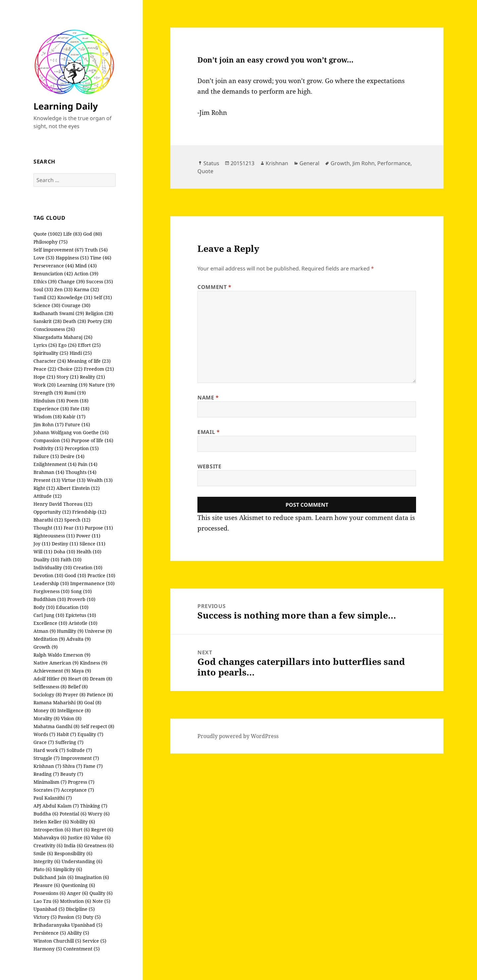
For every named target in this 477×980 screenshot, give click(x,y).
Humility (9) (70, 631)
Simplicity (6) (68, 869)
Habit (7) (66, 734)
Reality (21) (92, 377)
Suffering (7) (69, 742)
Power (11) (88, 536)
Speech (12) (77, 520)
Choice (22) (70, 369)
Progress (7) (81, 782)
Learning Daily (66, 106)
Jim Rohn (364, 163)
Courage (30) (76, 305)
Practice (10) (101, 575)
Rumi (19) (75, 393)
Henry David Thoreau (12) (63, 504)
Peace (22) (45, 369)
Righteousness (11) (54, 536)
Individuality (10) (53, 567)
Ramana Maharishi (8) (58, 702)
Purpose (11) (99, 528)
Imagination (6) (92, 877)
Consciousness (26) (54, 329)
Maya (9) (81, 671)
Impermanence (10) (92, 583)
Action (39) (86, 274)
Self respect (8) (98, 726)
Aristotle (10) (83, 623)
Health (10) (89, 552)
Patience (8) (100, 695)
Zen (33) (63, 289)
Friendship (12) (89, 512)
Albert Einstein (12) (78, 488)
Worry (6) (99, 814)
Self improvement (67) (58, 250)
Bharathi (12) (48, 520)
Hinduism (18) (49, 401)
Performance (394, 163)
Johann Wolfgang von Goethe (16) (71, 432)
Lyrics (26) (45, 345)
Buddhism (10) (50, 599)
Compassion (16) (52, 440)
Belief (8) (78, 687)
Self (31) (103, 297)
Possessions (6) (50, 893)
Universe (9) (98, 631)
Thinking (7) (94, 806)
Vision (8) (71, 718)
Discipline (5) (80, 909)
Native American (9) (56, 663)
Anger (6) (78, 893)
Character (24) (50, 361)
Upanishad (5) (49, 909)
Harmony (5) (48, 949)
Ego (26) (67, 345)
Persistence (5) (50, 933)
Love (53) (44, 258)
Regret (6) (102, 830)
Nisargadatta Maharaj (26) (63, 337)
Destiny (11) (65, 544)
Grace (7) (44, 742)
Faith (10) (71, 560)
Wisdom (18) (48, 417)
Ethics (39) (45, 281)
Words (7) (44, 734)
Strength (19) (48, 393)
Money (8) (45, 710)
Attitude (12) (48, 496)
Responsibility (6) (73, 853)
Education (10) (72, 607)
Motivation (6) (76, 901)
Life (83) (73, 234)
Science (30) (47, 305)
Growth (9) (46, 647)
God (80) (93, 234)
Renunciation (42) (53, 274)
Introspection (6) (52, 830)
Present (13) (47, 480)
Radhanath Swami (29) (59, 313)
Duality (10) (46, 560)
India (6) (73, 845)
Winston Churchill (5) (57, 941)
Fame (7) (93, 766)
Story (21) (68, 377)
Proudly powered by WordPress (238, 736)
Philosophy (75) (51, 242)
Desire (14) (72, 456)
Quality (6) (101, 893)
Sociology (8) (48, 695)
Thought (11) (48, 528)
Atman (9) (45, 631)
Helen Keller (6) (51, 822)
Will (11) (43, 552)
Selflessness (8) (50, 687)
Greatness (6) (99, 845)
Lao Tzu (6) (46, 901)
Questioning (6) (78, 885)
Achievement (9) (52, 671)
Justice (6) (79, 838)
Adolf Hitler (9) (50, 679)
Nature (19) (102, 385)
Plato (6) (43, 869)
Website (209, 466)
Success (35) (100, 281)
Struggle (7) (47, 758)
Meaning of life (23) (89, 361)
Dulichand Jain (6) (53, 877)
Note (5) (101, 901)
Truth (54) (96, 250)
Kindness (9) (94, 663)
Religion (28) (99, 313)
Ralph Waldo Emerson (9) (62, 655)
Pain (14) (88, 464)
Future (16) (78, 424)
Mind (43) (86, 266)
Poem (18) (77, 401)
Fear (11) (74, 528)
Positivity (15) (48, 448)
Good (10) (75, 575)
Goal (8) (93, 702)
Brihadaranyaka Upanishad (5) (68, 925)
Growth (340, 163)
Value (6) (101, 838)
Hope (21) (44, 377)
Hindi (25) (81, 353)
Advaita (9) (79, 639)
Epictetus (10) (81, 615)
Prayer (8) (74, 695)
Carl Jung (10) (49, 615)
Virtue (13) (74, 480)
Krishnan (277, 163)
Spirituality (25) (51, 353)
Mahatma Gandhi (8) (56, 726)
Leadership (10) (51, 583)
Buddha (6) (46, 814)
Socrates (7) (47, 790)
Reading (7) (46, 774)
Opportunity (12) (52, 512)
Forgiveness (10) (52, 591)
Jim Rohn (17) (49, 424)
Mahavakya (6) (50, 838)
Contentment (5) (81, 949)
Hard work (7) (49, 750)
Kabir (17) (74, 417)
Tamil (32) (45, 297)
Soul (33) (43, 289)
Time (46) (101, 258)
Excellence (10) (50, 623)
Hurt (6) (81, 830)
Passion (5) (70, 917)
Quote (205, 171)
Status (211, 163)
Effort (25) (89, 345)
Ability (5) (78, 933)
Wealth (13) (100, 480)
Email (209, 432)
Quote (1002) (48, 234)
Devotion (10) (48, 575)
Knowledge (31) (75, 297)
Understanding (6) (82, 861)
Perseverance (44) (54, 266)
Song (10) (81, 591)
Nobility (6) (83, 822)
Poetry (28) (100, 321)
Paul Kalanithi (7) (53, 798)
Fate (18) (80, 409)
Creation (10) (88, 567)
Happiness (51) (72, 258)
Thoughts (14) (81, 472)
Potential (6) (73, 814)
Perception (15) (82, 448)
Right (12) (44, 488)
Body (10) (44, 607)
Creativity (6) (48, 845)
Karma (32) (86, 289)
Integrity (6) (47, 861)
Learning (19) (72, 385)
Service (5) (94, 941)
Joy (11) (42, 544)
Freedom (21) (99, 369)
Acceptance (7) (78, 790)
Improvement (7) (80, 758)
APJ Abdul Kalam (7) (56, 806)
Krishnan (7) (47, 766)
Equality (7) (90, 734)
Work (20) (45, 385)
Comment (214, 287)
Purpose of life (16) (92, 440)
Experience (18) (51, 409)
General (309, 163)
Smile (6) (43, 853)
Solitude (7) (79, 750)
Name (208, 397)
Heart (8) (78, 679)
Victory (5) (45, 917)
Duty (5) (92, 917)
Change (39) (71, 281)
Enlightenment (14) (55, 464)
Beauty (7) (72, 774)
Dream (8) (101, 679)
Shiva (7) (72, 766)
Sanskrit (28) (48, 321)
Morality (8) (47, 718)
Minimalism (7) (50, 782)
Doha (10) (64, 552)
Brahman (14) (49, 472)
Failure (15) (46, 456)
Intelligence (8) (74, 710)
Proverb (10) (81, 599)
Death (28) (75, 321)
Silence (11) (92, 544)
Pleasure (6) (47, 885)
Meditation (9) (49, 639)
